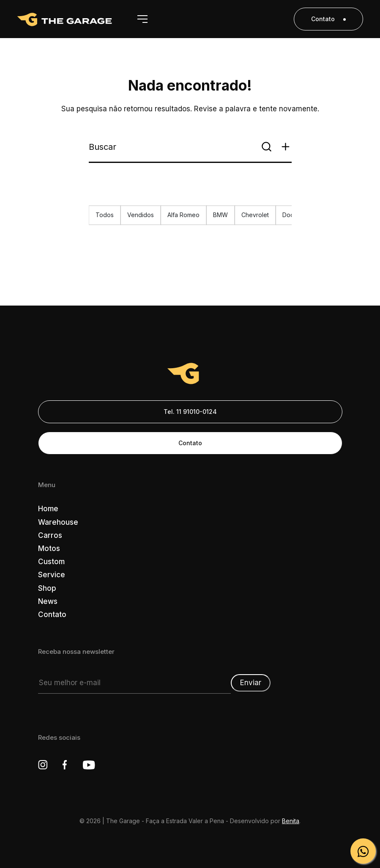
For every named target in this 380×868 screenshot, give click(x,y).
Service (52, 575)
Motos (49, 548)
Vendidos (141, 215)
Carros (50, 535)
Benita (291, 821)
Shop (47, 588)
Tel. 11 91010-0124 (190, 412)
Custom (51, 562)
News (48, 601)
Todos (105, 215)
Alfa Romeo (183, 215)
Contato (328, 19)
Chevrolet (255, 215)
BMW (220, 215)
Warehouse (58, 522)
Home (48, 509)
